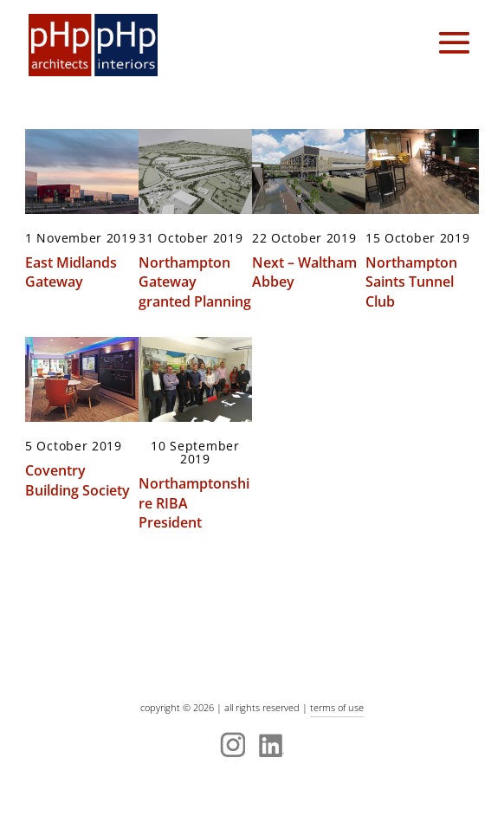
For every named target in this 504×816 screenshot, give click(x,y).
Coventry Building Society (78, 480)
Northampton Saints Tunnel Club (411, 282)
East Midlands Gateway (71, 272)
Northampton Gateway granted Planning (195, 282)
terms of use (337, 707)
